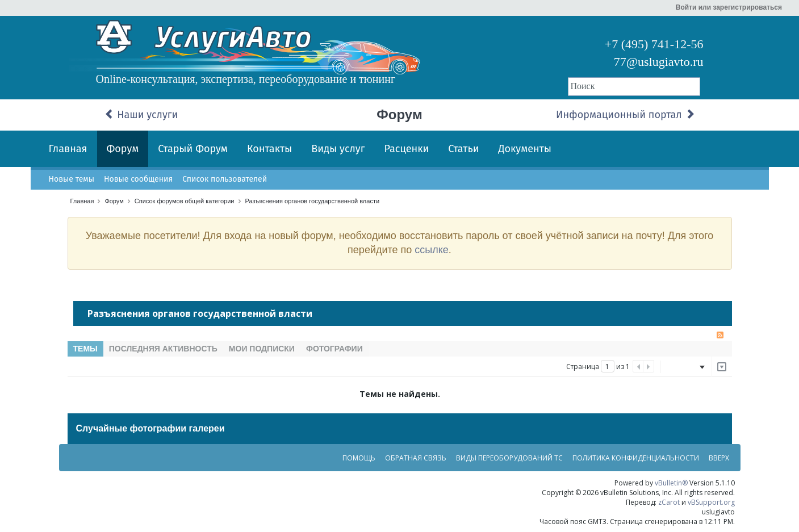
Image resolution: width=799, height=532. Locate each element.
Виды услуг (338, 149)
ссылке (432, 250)
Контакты (269, 149)
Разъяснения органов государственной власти (313, 201)
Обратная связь (416, 458)
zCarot (669, 502)
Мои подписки (262, 349)
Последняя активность (163, 349)
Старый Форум (193, 149)
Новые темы (72, 179)
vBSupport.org (711, 502)
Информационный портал (625, 115)
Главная (68, 149)
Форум (123, 149)
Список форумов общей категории (185, 201)
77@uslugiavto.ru (659, 62)
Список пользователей (225, 179)
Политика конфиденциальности (636, 458)
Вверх (719, 458)
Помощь (359, 458)
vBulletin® (671, 483)
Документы (525, 149)
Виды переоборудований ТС (509, 458)
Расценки (406, 149)
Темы (85, 349)
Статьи (463, 149)
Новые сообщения (138, 179)
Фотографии (334, 349)
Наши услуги (141, 115)
